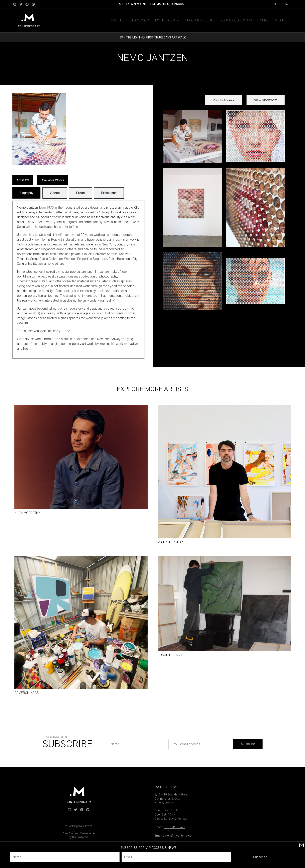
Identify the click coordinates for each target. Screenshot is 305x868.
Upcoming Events (200, 20)
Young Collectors (236, 20)
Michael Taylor (170, 542)
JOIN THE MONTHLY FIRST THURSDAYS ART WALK (152, 37)
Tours (263, 20)
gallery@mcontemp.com (179, 836)
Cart (288, 4)
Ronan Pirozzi (170, 655)
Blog (277, 4)
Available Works (53, 180)
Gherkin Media (80, 837)
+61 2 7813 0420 (175, 827)
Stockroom (139, 20)
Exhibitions (167, 20)
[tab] (26, 193)
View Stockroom (266, 100)
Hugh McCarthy (27, 513)
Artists (117, 20)
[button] (223, 100)
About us (282, 20)
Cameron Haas (27, 693)
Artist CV (23, 180)
